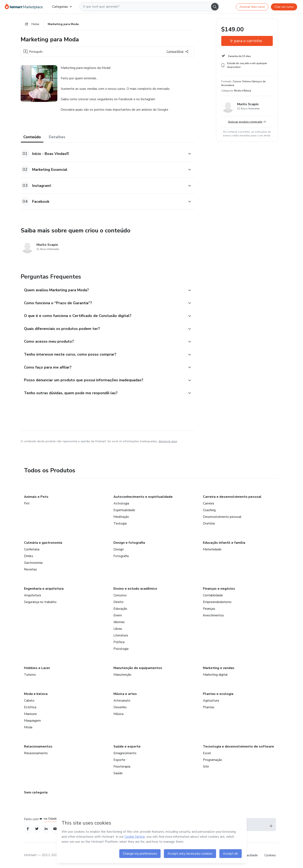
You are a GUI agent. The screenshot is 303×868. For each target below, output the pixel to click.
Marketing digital (215, 675)
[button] (103, 154)
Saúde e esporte (127, 746)
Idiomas (119, 622)
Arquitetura (32, 595)
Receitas (30, 569)
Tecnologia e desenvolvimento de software (238, 746)
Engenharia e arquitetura (44, 589)
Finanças (209, 609)
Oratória (209, 523)
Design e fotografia (129, 543)
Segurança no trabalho (40, 602)
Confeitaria (32, 549)
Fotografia (121, 556)
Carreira (208, 503)
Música (118, 714)
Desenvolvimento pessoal (222, 517)
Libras (118, 629)
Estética (30, 707)
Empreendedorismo (217, 602)
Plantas (209, 707)
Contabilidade (213, 595)
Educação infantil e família (224, 543)
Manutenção (122, 675)
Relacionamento (36, 753)
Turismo (30, 675)
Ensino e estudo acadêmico (135, 589)
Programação (212, 760)
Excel (207, 753)
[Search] (215, 7)
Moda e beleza (36, 694)
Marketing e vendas (219, 668)
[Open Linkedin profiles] (46, 829)
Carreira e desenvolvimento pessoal (232, 497)
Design (119, 549)
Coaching (209, 510)
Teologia (120, 523)
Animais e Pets (36, 497)
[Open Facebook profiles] (28, 829)
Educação (120, 609)
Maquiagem (32, 721)
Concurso (120, 595)
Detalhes (57, 137)
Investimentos (213, 615)
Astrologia (121, 503)
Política (119, 642)
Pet (27, 503)
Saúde (118, 773)
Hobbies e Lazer (37, 668)
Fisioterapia (122, 767)
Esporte (119, 760)
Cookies (270, 855)
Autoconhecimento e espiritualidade (143, 497)
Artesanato (122, 701)
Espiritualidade (124, 510)
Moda (28, 727)
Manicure (30, 714)
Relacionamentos (38, 746)
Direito (118, 602)
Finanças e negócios (219, 589)
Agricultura (211, 701)
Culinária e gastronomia (43, 543)
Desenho (120, 707)
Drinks (29, 556)
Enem (118, 615)
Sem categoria (36, 792)
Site (206, 767)
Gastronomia (33, 563)
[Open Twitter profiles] (37, 829)
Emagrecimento (125, 753)
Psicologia (121, 649)
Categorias (62, 7)
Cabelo (29, 701)
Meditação (121, 517)
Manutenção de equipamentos (138, 668)
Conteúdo (32, 137)
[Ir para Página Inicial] (25, 7)
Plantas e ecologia (218, 694)
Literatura (121, 635)
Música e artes (125, 694)
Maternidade (212, 549)
